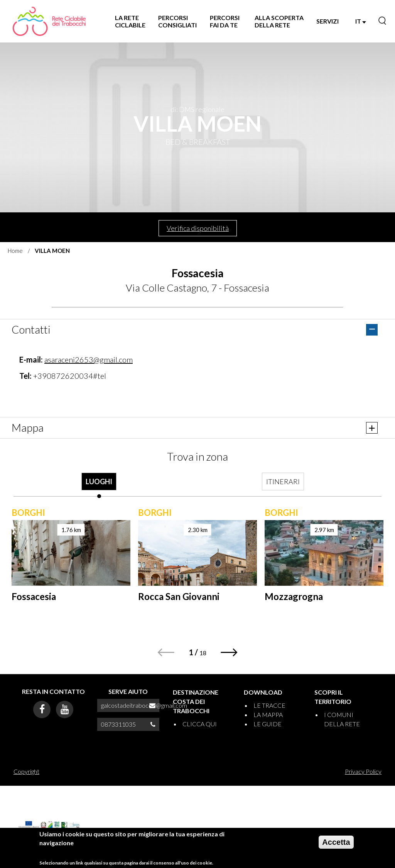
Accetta (336, 842)
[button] (229, 652)
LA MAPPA (268, 715)
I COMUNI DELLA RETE (342, 719)
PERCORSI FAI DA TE (225, 21)
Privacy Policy (363, 771)
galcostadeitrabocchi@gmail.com (144, 705)
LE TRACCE (269, 705)
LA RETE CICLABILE (130, 21)
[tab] (99, 485)
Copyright (26, 771)
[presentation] (99, 485)
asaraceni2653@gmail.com (89, 359)
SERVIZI (327, 21)
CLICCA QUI (200, 724)
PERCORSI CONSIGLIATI (177, 21)
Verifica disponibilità (198, 228)
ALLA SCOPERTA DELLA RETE (279, 21)
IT (361, 21)
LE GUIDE (268, 724)
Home (15, 251)
